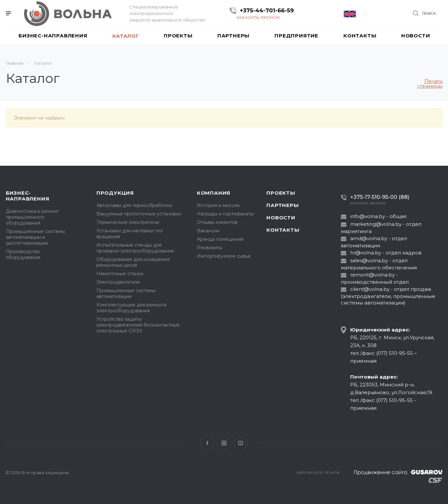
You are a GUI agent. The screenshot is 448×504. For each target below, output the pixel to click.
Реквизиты (210, 248)
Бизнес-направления (28, 196)
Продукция (115, 193)
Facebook (207, 443)
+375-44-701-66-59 (267, 10)
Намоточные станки (120, 274)
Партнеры (282, 205)
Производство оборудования (23, 254)
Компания (214, 193)
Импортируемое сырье (224, 256)
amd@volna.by (369, 238)
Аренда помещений (220, 239)
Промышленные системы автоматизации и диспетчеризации (35, 237)
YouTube (241, 443)
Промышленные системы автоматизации (126, 293)
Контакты (283, 230)
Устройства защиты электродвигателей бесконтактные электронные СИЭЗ (138, 325)
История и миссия (218, 205)
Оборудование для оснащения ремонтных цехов (133, 262)
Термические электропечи (128, 222)
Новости (281, 218)
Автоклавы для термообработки (134, 205)
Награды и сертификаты (225, 214)
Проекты (281, 193)
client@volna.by (370, 289)
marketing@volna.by (376, 224)
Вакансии (208, 231)
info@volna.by (368, 216)
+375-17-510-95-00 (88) (380, 197)
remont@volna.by (372, 275)
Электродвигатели (118, 282)
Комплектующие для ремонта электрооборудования (131, 308)
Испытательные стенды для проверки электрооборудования (135, 248)
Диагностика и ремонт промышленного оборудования (32, 217)
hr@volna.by (366, 253)
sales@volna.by (369, 260)
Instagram (224, 443)
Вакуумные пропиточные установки (139, 214)
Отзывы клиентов (217, 222)
